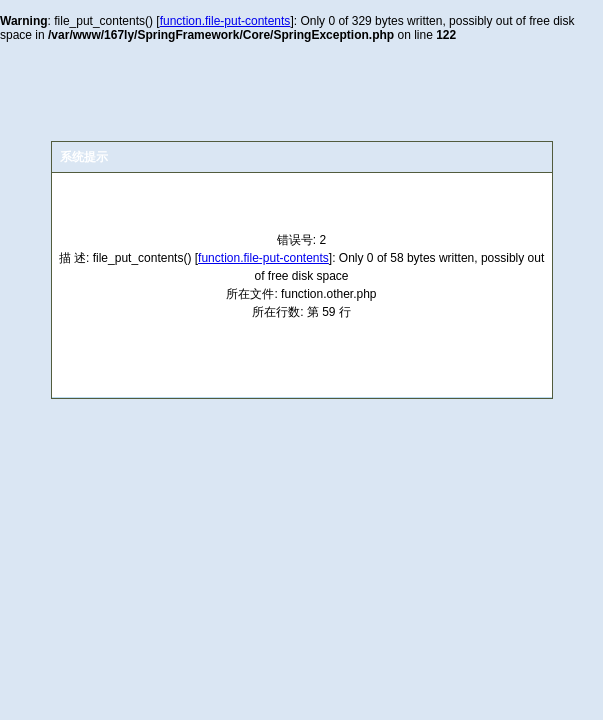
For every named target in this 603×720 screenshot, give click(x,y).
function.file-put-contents (225, 21)
